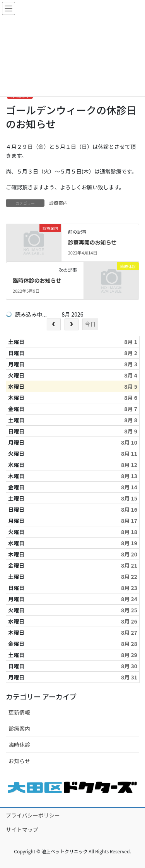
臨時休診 (19, 745)
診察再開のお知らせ (92, 242)
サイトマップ (22, 829)
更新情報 (19, 712)
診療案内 (58, 203)
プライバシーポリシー (33, 815)
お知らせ (19, 761)
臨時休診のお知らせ (37, 280)
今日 (90, 324)
